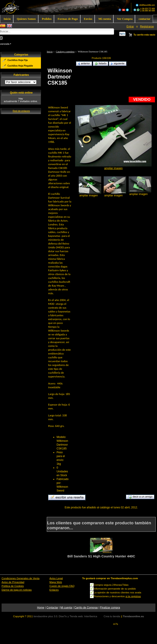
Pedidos (47, 19)
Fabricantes (21, 75)
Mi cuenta (105, 19)
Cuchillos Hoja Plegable (20, 66)
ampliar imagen (89, 194)
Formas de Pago (68, 19)
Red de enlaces (21, 111)
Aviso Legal (56, 578)
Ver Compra (125, 19)
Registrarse (147, 27)
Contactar (52, 608)
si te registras (133, 596)
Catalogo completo (65, 52)
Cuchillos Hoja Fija (17, 60)
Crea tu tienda (112, 616)
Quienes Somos (26, 19)
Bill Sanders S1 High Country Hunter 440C (101, 556)
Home (41, 608)
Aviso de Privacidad (13, 582)
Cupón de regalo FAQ (62, 586)
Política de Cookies (13, 586)
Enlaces (54, 590)
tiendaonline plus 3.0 (45, 616)
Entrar (130, 27)
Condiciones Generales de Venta (20, 578)
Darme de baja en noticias (17, 590)
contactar (145, 19)
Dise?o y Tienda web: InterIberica (78, 616)
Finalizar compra (110, 608)
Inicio (7, 19)
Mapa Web (56, 582)
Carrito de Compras (86, 608)
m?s (116, 624)
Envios (88, 19)
